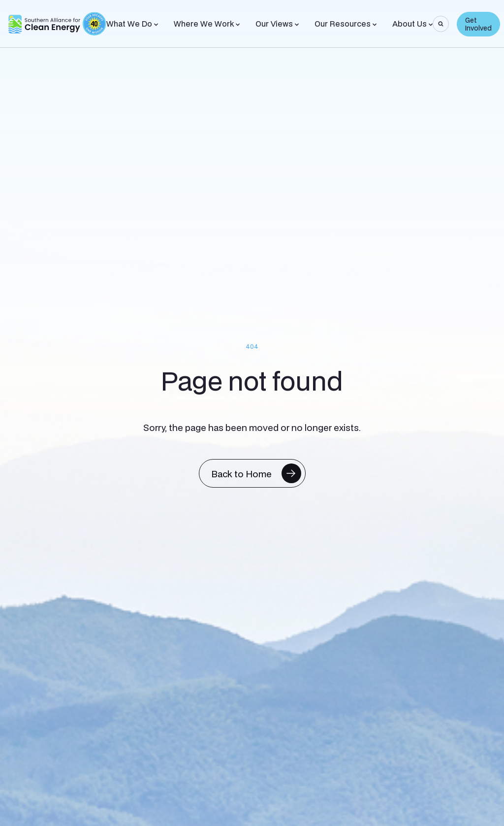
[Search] (441, 24)
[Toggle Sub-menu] (156, 25)
